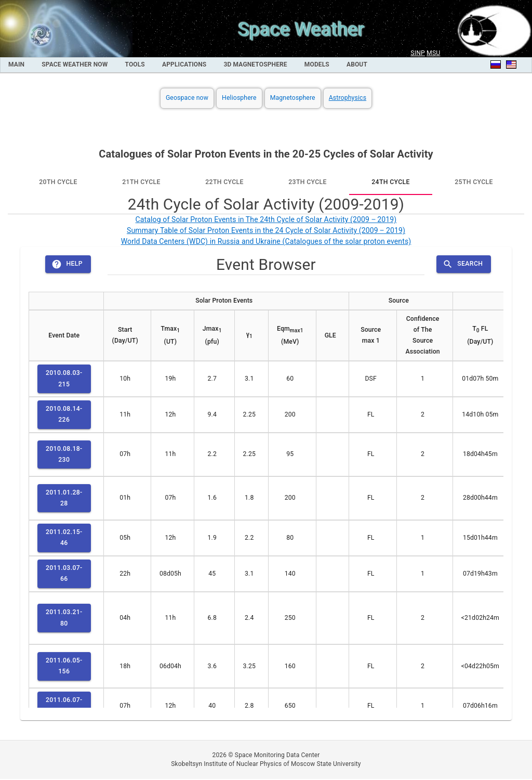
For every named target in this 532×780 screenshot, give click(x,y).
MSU (433, 53)
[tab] (58, 183)
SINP (418, 53)
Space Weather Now (75, 64)
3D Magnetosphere (256, 64)
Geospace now (187, 98)
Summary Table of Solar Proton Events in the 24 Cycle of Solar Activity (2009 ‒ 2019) (266, 230)
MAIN (16, 64)
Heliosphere (239, 98)
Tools (135, 64)
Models (317, 64)
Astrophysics (348, 98)
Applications (184, 64)
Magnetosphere (293, 98)
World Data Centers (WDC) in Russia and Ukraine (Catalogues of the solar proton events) (266, 241)
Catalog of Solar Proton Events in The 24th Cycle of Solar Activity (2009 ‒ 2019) (266, 219)
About (357, 64)
